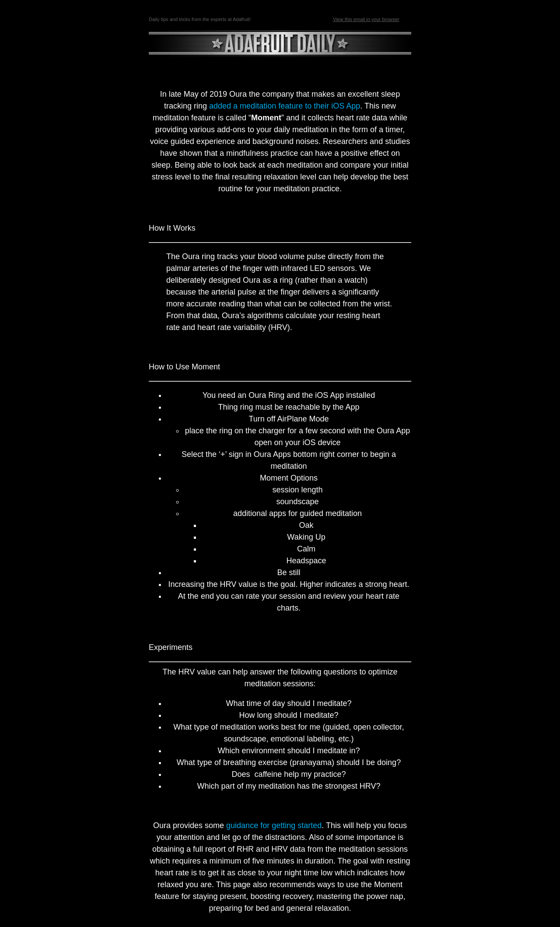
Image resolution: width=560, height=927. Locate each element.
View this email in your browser (366, 19)
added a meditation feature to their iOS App (285, 106)
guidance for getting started (274, 825)
